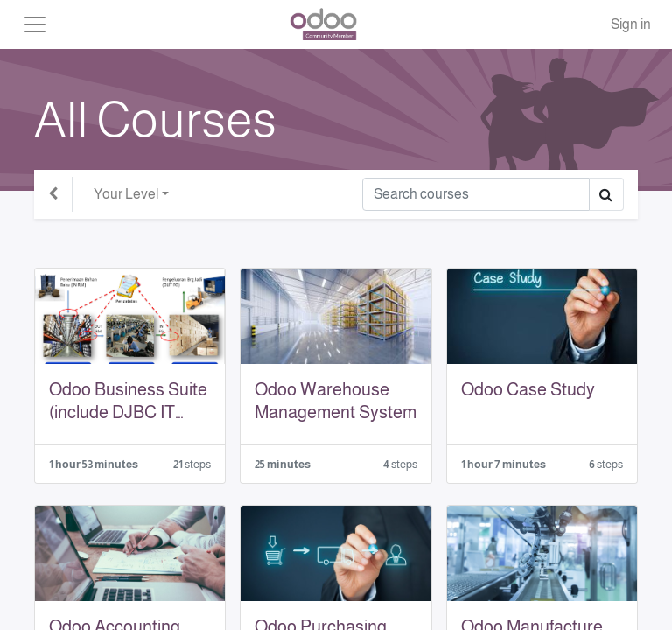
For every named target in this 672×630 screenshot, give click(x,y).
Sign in (631, 24)
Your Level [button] (126, 194)
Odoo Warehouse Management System (336, 401)
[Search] (476, 194)
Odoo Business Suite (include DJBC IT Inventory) (128, 402)
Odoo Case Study (528, 389)
